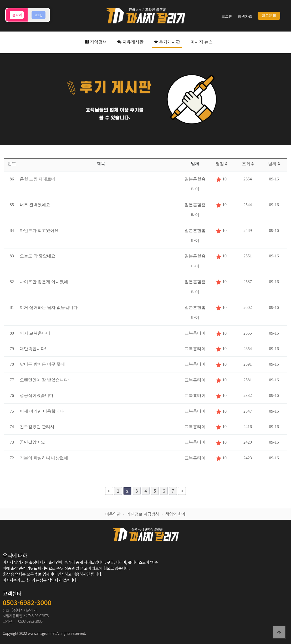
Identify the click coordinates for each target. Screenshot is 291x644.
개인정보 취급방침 (143, 514)
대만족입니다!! (34, 349)
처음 (109, 491)
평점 (221, 164)
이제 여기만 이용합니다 (42, 411)
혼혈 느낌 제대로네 (38, 179)
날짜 (274, 164)
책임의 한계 (176, 514)
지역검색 (96, 42)
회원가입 (245, 16)
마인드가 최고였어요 (39, 230)
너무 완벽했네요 (35, 205)
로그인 (227, 16)
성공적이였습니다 (37, 395)
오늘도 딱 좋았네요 (38, 256)
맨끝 (182, 491)
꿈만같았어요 (32, 442)
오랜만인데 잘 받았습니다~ (45, 380)
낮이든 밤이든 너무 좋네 (42, 364)
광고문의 (269, 16)
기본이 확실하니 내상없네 (44, 458)
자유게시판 (130, 42)
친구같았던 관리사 (37, 427)
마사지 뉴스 (202, 42)
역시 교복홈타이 (35, 333)
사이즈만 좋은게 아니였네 (44, 282)
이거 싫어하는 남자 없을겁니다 (49, 307)
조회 (248, 164)
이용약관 (113, 514)
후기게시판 (167, 42)
